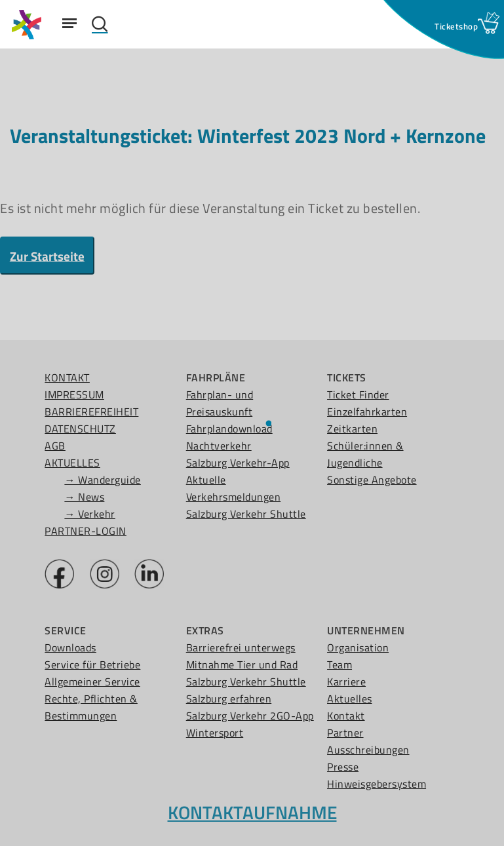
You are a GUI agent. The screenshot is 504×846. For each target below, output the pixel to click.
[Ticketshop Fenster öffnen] (456, 26)
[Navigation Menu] (69, 23)
